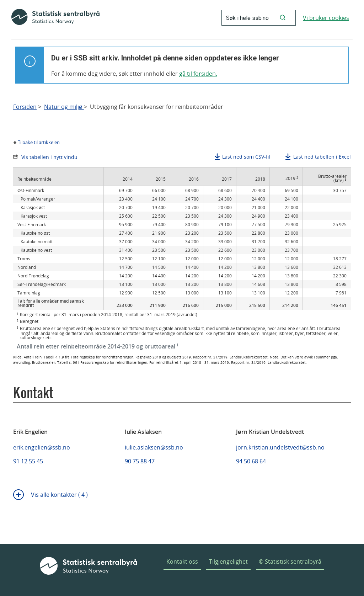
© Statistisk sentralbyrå (290, 562)
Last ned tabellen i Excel (322, 157)
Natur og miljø (64, 107)
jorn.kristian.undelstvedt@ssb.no (280, 447)
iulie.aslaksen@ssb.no (154, 447)
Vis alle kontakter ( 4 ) (59, 495)
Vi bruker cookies (326, 18)
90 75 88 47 (140, 461)
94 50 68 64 (251, 461)
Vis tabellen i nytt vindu (49, 157)
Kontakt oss (182, 562)
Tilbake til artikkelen (39, 142)
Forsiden (25, 107)
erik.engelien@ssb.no (42, 447)
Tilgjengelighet (228, 562)
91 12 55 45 (28, 461)
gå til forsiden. (198, 74)
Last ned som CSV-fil (246, 157)
